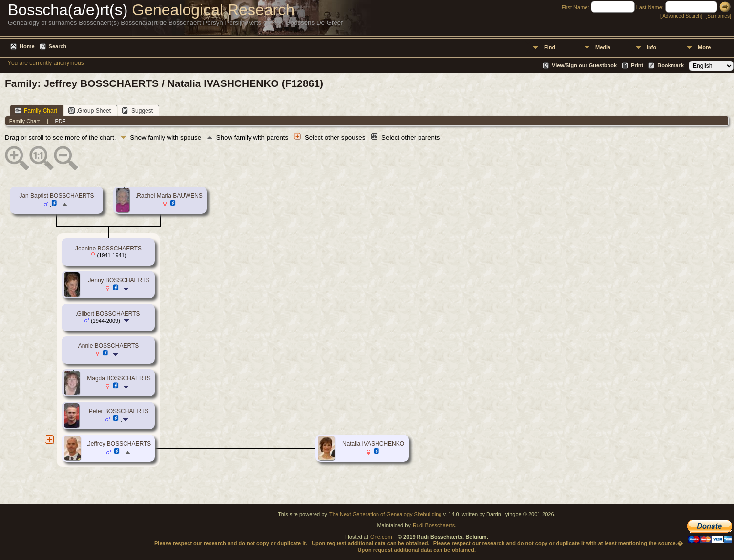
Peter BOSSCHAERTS (119, 411)
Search (58, 46)
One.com (381, 537)
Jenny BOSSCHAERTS (119, 280)
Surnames (718, 16)
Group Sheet (90, 111)
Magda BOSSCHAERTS (119, 378)
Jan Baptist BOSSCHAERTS (56, 196)
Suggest (137, 111)
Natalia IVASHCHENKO (373, 444)
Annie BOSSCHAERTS (109, 346)
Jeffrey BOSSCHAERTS (120, 444)
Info (651, 47)
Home (27, 46)
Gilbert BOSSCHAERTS (108, 314)
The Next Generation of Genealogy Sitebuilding (386, 514)
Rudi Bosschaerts (434, 525)
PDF (60, 121)
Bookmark (671, 65)
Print (637, 65)
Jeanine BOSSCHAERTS (108, 249)
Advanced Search (682, 16)
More (704, 47)
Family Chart (36, 111)
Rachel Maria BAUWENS (170, 196)
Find (550, 47)
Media (603, 47)
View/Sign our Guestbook (584, 65)
